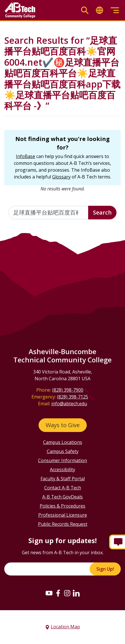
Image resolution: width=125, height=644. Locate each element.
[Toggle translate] (99, 10)
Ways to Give (63, 425)
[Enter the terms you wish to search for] (48, 213)
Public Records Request (63, 524)
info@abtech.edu (69, 404)
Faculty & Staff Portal (63, 479)
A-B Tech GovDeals (62, 497)
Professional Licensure (63, 515)
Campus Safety (63, 451)
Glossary (61, 177)
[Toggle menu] (115, 10)
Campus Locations (63, 442)
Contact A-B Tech (63, 488)
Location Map (65, 627)
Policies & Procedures (62, 506)
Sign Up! (105, 569)
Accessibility (62, 470)
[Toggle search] (85, 10)
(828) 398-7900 (68, 390)
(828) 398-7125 (73, 397)
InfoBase (26, 156)
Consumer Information (62, 460)
